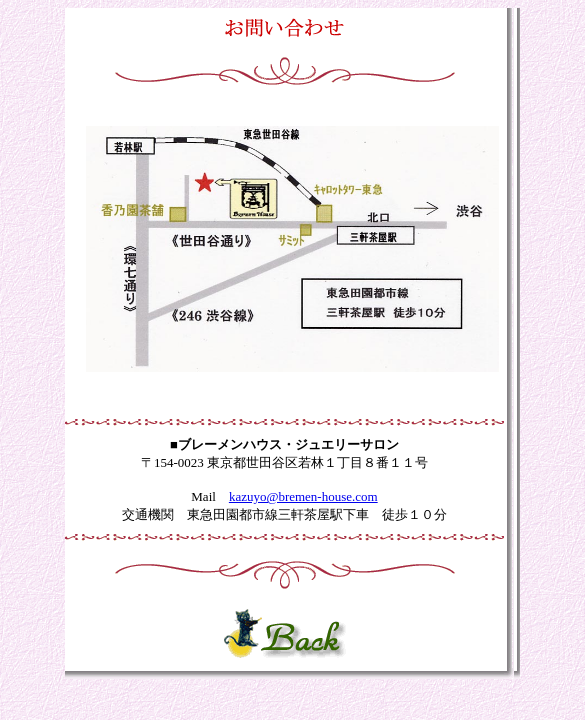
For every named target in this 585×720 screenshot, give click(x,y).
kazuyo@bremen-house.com (303, 496)
